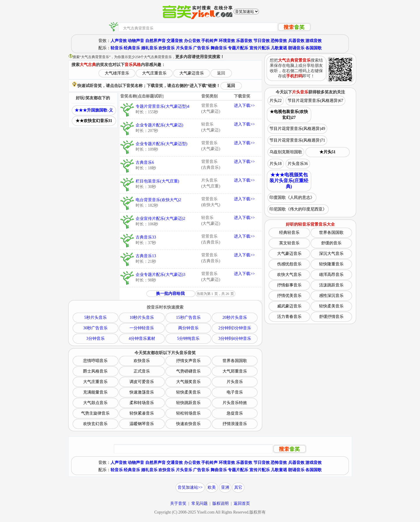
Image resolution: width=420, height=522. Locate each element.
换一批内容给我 (170, 294)
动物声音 (136, 41)
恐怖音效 (279, 41)
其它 (238, 487)
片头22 (276, 101)
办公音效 (192, 41)
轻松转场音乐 (188, 413)
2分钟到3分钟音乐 (235, 328)
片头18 (276, 164)
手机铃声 (209, 41)
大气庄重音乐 (154, 73)
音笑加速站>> (190, 487)
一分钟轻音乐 (142, 328)
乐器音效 (244, 41)
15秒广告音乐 (188, 317)
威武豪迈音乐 (289, 306)
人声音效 (119, 41)
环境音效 (227, 41)
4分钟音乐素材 (142, 339)
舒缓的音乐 (331, 243)
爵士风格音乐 (95, 371)
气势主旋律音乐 (95, 413)
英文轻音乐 (289, 243)
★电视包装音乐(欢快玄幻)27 (289, 115)
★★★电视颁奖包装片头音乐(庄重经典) (289, 181)
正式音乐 (142, 371)
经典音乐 (132, 48)
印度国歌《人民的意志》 (292, 198)
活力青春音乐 (289, 317)
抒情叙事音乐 (289, 285)
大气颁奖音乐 (188, 382)
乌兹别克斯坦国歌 (286, 152)
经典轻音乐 (289, 233)
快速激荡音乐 (142, 392)
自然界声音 (155, 41)
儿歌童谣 (279, 48)
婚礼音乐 (149, 48)
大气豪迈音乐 (192, 73)
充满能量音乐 (95, 392)
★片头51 (328, 152)
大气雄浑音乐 (117, 73)
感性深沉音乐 (331, 296)
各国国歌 (314, 48)
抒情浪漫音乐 (235, 424)
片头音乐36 (298, 164)
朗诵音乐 (296, 48)
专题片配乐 (238, 48)
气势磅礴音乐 (188, 371)
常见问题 (199, 503)
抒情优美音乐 (289, 296)
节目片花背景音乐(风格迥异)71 (297, 140)
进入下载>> (244, 106)
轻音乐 (117, 48)
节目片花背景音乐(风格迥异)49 (297, 129)
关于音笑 (178, 503)
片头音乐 (184, 48)
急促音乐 (235, 413)
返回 (221, 73)
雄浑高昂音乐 (331, 275)
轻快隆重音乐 (331, 264)
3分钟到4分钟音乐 (235, 339)
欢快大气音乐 (289, 275)
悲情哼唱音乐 (95, 361)
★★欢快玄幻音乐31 (94, 121)
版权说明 (220, 503)
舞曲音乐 (219, 48)
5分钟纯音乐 (188, 339)
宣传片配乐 (260, 48)
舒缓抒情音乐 (331, 317)
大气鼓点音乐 (95, 403)
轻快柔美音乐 (188, 392)
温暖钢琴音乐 (142, 424)
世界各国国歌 (235, 361)
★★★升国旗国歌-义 (94, 110)
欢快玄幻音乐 (95, 424)
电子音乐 (235, 392)
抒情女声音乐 (188, 361)
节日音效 (262, 41)
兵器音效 (296, 41)
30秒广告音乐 (95, 328)
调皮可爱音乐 (142, 382)
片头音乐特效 (235, 403)
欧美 (212, 487)
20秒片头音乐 (235, 317)
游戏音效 (314, 41)
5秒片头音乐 (96, 317)
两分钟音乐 (188, 328)
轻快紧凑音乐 (142, 413)
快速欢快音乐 (188, 424)
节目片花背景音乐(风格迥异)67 (315, 101)
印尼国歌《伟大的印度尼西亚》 (298, 209)
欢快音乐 (167, 48)
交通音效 (175, 41)
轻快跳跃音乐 (188, 403)
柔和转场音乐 (142, 403)
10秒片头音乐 (142, 317)
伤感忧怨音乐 (289, 264)
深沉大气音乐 (331, 254)
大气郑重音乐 (235, 371)
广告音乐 (201, 48)
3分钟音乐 (96, 339)
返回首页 (242, 503)
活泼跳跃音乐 (331, 285)
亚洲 (225, 487)
